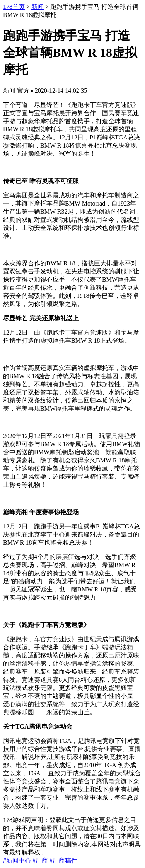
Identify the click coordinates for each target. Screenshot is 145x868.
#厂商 (40, 860)
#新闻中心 (17, 860)
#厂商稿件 (63, 860)
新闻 (38, 7)
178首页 (14, 7)
